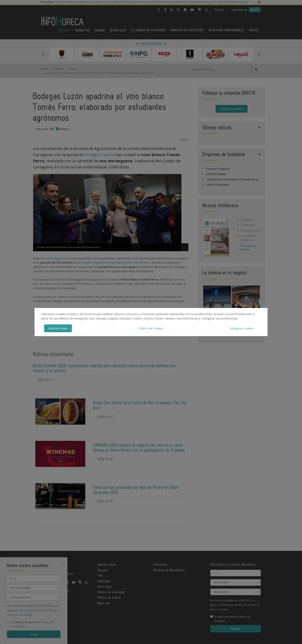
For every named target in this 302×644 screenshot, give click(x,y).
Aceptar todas (58, 328)
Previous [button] (43, 54)
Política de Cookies (151, 328)
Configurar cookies (241, 328)
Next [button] (259, 54)
